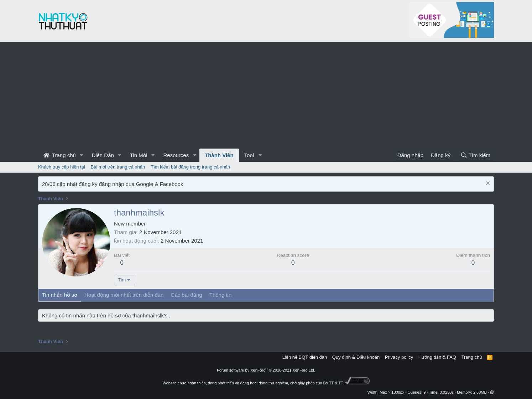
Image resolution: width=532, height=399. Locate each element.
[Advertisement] (266, 95)
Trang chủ (60, 155)
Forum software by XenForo (266, 370)
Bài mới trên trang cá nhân (118, 167)
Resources (176, 155)
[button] (82, 155)
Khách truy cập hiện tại (62, 167)
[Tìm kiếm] (475, 155)
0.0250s (447, 392)
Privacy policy (399, 357)
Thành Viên (219, 155)
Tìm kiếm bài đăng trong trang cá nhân (190, 167)
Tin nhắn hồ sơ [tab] (60, 295)
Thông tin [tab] (221, 295)
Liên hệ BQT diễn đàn (305, 357)
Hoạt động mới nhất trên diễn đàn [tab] (124, 295)
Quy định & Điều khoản (356, 357)
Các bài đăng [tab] (186, 295)
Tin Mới (139, 155)
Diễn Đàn (103, 155)
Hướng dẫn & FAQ (437, 357)
